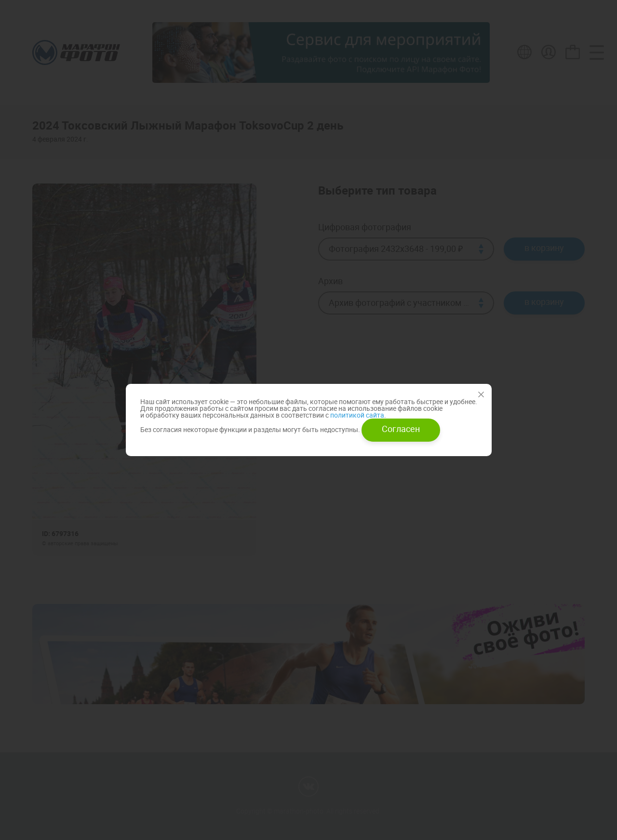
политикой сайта (356, 415)
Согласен (401, 429)
